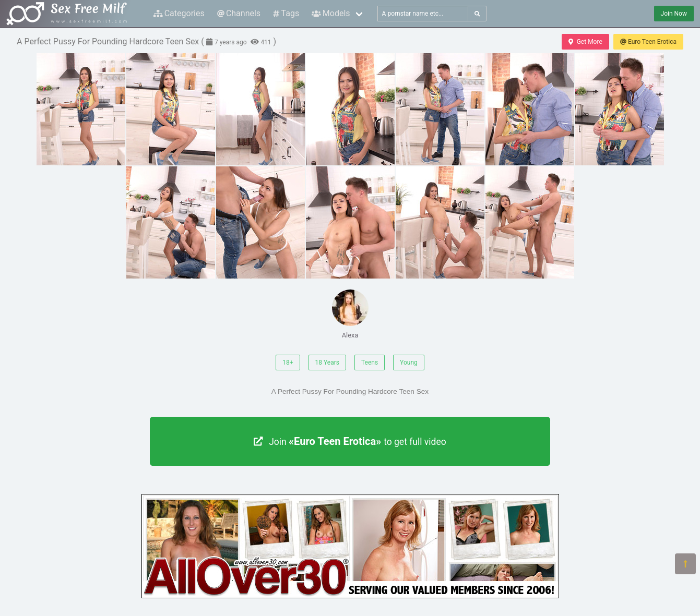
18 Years (327, 363)
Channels (239, 13)
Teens (370, 363)
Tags (286, 13)
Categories (179, 13)
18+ (288, 363)
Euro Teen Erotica (648, 42)
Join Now (674, 14)
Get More (585, 42)
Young (409, 363)
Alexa (350, 314)
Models (331, 13)
